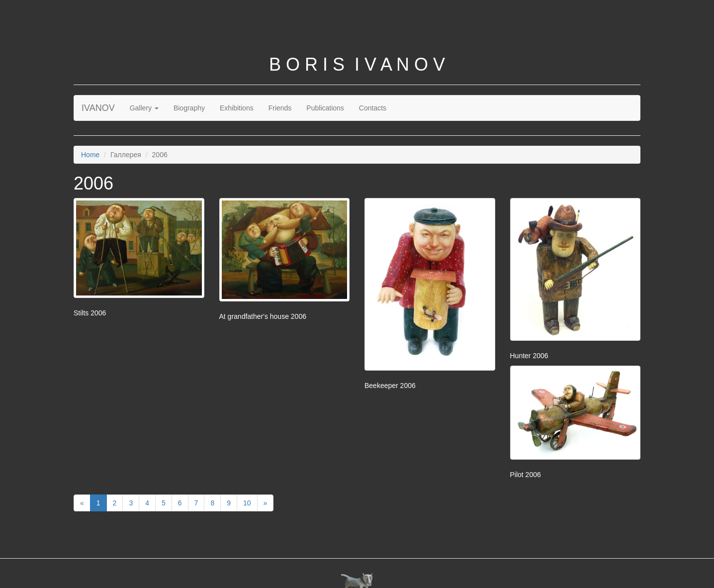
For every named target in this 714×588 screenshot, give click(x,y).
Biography (189, 108)
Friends (280, 108)
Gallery (144, 108)
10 (247, 503)
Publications (325, 108)
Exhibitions (237, 108)
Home (90, 155)
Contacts (373, 108)
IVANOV (98, 108)
